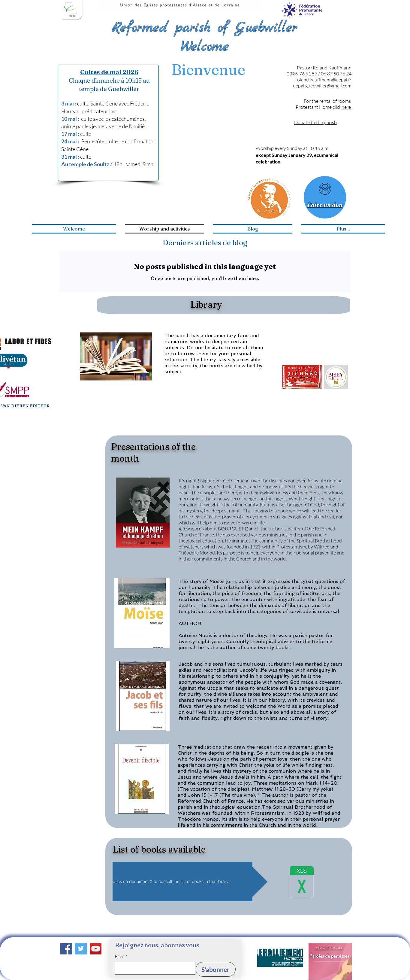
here (346, 107)
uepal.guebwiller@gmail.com (322, 86)
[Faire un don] (325, 197)
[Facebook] (66, 949)
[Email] (153, 968)
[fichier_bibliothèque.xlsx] (302, 883)
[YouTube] (96, 949)
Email (121, 957)
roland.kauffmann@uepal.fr (323, 80)
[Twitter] (81, 949)
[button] (190, 882)
